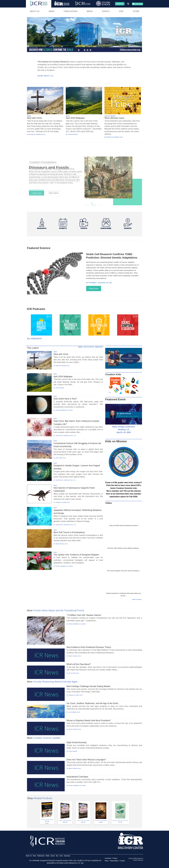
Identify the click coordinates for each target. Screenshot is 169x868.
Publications (71, 11)
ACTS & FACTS (89, 347)
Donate (120, 4)
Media (90, 11)
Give (121, 11)
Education (67, 856)
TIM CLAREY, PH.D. (61, 458)
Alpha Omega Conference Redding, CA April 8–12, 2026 (124, 430)
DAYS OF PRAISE (110, 116)
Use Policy (108, 858)
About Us (35, 11)
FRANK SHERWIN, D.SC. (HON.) (64, 410)
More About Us (45, 76)
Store (136, 11)
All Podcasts (34, 339)
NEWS (29, 116)
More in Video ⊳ (137, 599)
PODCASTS (99, 347)
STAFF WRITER (60, 388)
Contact (123, 861)
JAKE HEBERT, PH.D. (75, 712)
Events (106, 11)
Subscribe (137, 4)
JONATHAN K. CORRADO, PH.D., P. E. (66, 436)
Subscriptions (114, 861)
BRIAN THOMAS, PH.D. (62, 544)
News (52, 11)
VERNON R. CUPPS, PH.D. (76, 695)
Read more (94, 288)
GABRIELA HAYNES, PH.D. (63, 502)
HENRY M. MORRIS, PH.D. (63, 366)
